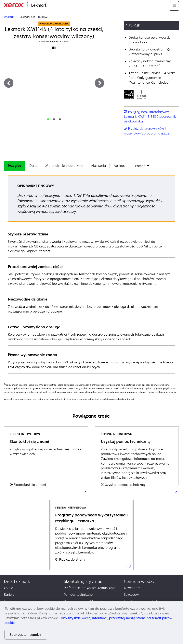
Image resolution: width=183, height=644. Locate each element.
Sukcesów (131, 595)
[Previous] (9, 83)
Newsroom (132, 588)
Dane (33, 166)
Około (9, 588)
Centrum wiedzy (139, 581)
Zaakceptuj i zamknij (26, 635)
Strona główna (57, 5)
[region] (91, 622)
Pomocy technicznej (79, 595)
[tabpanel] (91, 274)
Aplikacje (120, 166)
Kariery (9, 595)
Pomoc (142, 166)
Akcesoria (98, 166)
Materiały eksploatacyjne (64, 166)
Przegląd (15, 166)
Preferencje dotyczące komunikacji (90, 588)
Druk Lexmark (17, 581)
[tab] (48, 119)
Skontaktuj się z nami (84, 581)
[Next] (99, 83)
